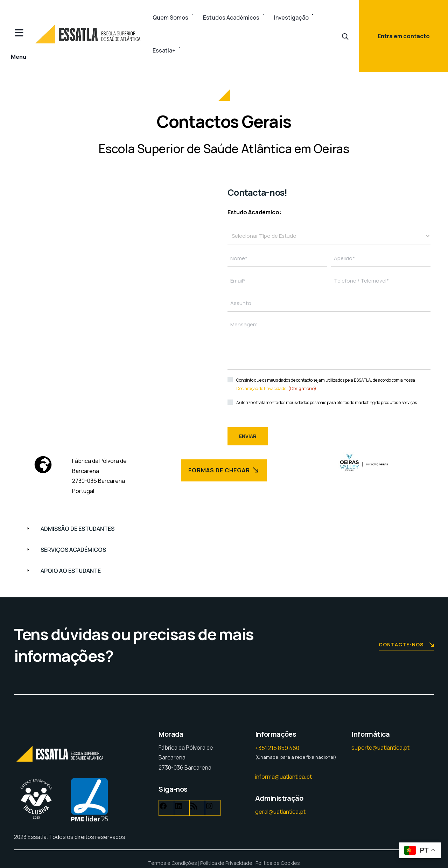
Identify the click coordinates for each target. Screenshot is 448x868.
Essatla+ (164, 50)
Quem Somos (170, 18)
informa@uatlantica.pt (283, 777)
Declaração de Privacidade (261, 388)
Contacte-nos (406, 645)
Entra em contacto (404, 36)
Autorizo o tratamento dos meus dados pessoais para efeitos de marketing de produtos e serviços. (327, 402)
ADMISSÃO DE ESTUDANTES (78, 529)
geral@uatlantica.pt (280, 812)
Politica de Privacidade (226, 863)
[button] (224, 529)
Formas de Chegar (224, 470)
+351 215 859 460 (277, 748)
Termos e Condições (173, 863)
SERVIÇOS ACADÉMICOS (73, 550)
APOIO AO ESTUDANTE (71, 571)
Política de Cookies (278, 863)
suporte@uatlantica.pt (380, 748)
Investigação (291, 18)
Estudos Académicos (231, 18)
